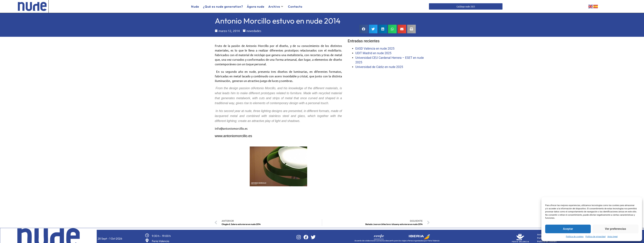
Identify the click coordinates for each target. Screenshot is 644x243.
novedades (254, 29)
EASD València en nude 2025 (375, 47)
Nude (195, 7)
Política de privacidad (595, 237)
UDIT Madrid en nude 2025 (374, 52)
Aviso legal (612, 237)
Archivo (276, 7)
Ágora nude (256, 7)
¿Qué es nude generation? (223, 7)
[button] (364, 28)
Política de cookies (575, 237)
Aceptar (568, 229)
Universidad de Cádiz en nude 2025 (379, 66)
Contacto (295, 7)
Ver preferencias (615, 229)
